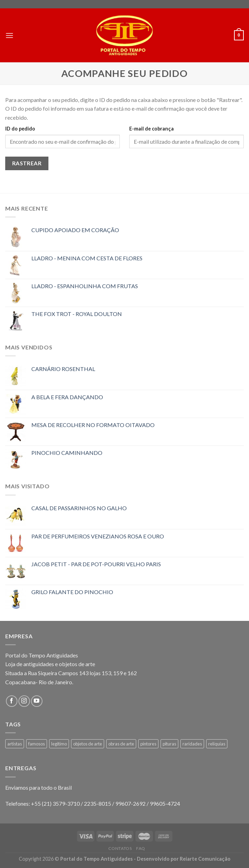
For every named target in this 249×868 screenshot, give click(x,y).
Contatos (120, 848)
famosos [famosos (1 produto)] (37, 744)
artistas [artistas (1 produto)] (15, 744)
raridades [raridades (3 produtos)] (192, 744)
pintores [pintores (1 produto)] (148, 744)
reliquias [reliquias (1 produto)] (217, 744)
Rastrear (27, 163)
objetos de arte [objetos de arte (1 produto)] (88, 744)
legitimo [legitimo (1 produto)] (59, 744)
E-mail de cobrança (151, 129)
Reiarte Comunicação (205, 859)
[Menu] (9, 35)
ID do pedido (20, 129)
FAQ (141, 848)
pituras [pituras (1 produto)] (169, 744)
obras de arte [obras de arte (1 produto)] (121, 744)
